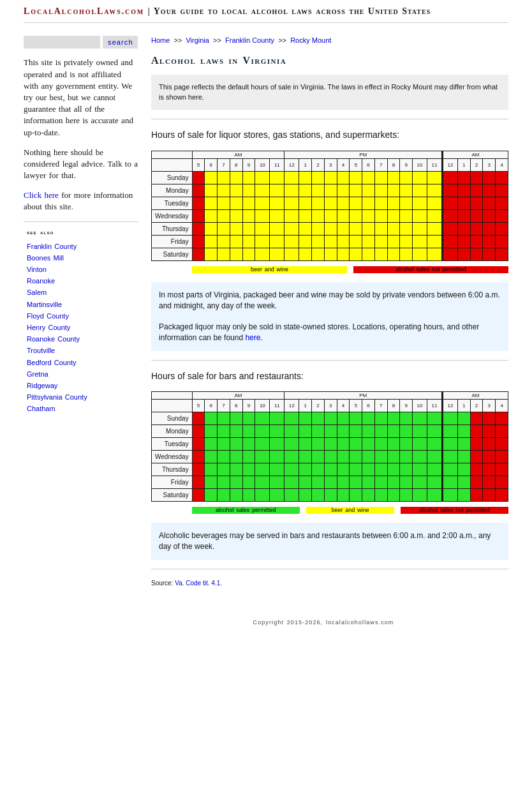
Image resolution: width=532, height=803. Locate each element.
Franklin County (52, 246)
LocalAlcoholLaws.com (84, 11)
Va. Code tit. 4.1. (198, 583)
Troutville (41, 350)
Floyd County (48, 316)
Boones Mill (45, 258)
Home (160, 40)
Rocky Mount (311, 40)
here (253, 338)
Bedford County (52, 363)
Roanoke (41, 281)
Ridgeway (42, 386)
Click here (41, 195)
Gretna (38, 374)
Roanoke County (53, 339)
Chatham (41, 409)
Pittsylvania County (57, 397)
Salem (37, 292)
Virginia (197, 40)
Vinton (37, 269)
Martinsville (44, 304)
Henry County (48, 327)
